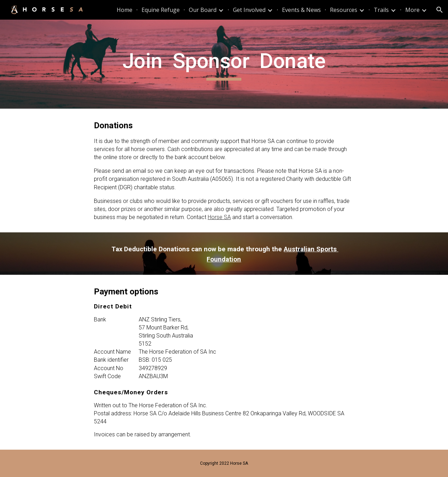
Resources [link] (344, 10)
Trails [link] (381, 10)
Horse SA (219, 217)
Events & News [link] (301, 10)
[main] (224, 64)
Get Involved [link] (249, 10)
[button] (440, 10)
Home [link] (125, 10)
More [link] (412, 10)
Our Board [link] (203, 10)
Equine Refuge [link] (161, 10)
